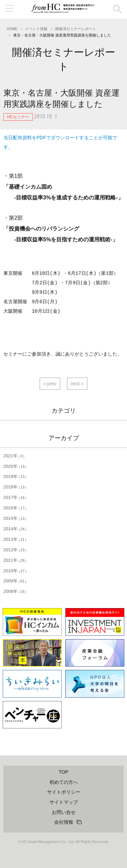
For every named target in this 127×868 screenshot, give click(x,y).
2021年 (14, 456)
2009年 (15, 581)
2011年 (15, 560)
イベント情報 (36, 29)
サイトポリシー (64, 792)
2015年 (15, 518)
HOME (12, 29)
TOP (63, 772)
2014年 (15, 529)
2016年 (15, 508)
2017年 (15, 497)
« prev (50, 384)
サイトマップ (64, 802)
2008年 (15, 591)
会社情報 (64, 822)
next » (77, 384)
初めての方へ (64, 782)
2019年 (15, 476)
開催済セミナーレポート (76, 29)
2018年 (15, 487)
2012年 (15, 550)
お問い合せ (64, 812)
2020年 (15, 466)
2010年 (15, 571)
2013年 (15, 539)
